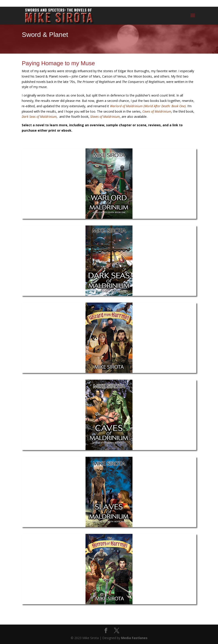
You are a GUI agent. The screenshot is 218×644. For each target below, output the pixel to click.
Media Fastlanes (134, 638)
